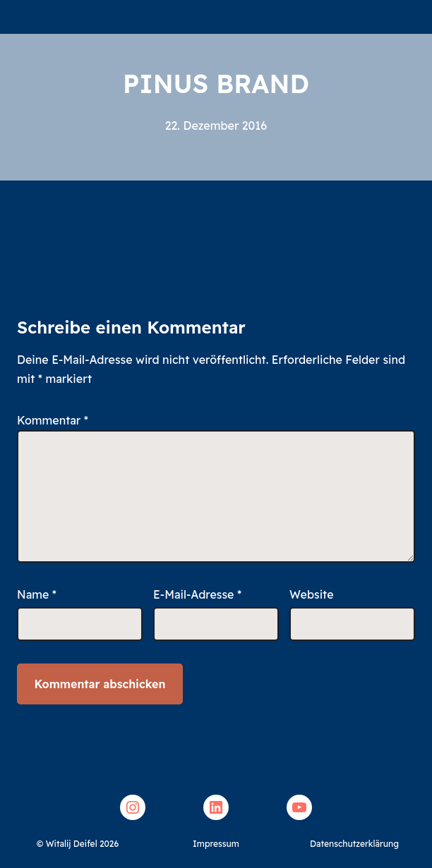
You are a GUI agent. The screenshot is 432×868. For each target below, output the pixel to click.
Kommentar (53, 420)
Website (312, 594)
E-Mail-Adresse (197, 594)
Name (37, 594)
